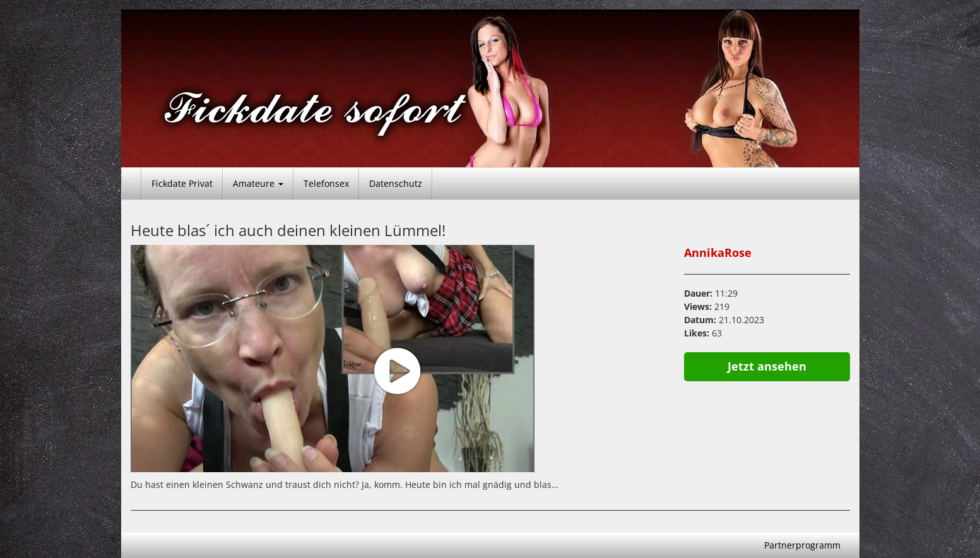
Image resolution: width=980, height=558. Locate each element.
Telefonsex (326, 183)
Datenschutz (396, 183)
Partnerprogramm (802, 545)
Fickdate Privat (182, 183)
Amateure (258, 183)
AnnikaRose (718, 252)
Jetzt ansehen (767, 366)
